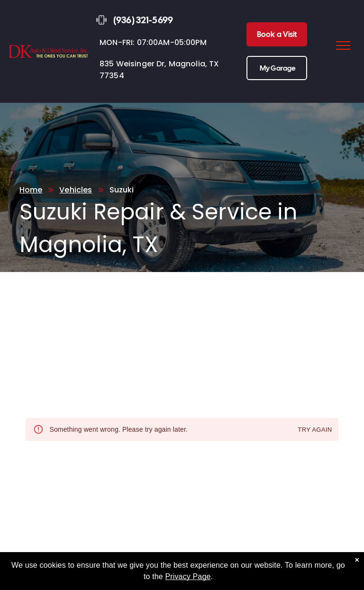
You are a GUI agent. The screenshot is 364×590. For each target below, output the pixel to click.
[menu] (343, 45)
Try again (315, 430)
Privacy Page (188, 576)
